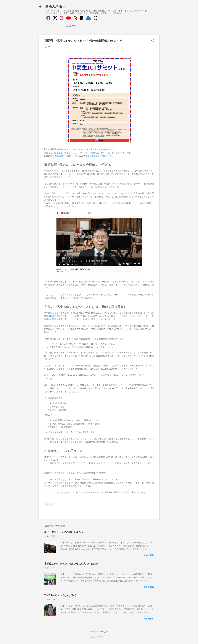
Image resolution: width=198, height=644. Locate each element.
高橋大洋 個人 (55, 6)
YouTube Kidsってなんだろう (60, 595)
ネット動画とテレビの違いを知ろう (64, 532)
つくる (72, 26)
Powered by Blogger (99, 632)
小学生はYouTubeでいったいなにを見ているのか (71, 564)
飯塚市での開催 (99, 156)
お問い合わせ (106, 26)
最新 (49, 26)
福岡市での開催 (66, 156)
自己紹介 (60, 26)
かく (82, 26)
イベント (49, 504)
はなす (92, 26)
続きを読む (149, 555)
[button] (152, 41)
